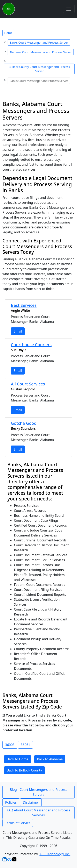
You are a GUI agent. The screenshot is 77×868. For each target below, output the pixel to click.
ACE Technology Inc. (55, 854)
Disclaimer (31, 802)
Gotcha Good (24, 423)
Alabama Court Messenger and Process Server (41, 52)
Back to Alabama (50, 759)
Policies (11, 802)
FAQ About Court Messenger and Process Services (38, 813)
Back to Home (18, 759)
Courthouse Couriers (31, 345)
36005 (10, 745)
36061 (25, 745)
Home (8, 33)
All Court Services (28, 384)
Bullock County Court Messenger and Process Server (39, 69)
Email (18, 331)
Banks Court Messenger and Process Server (39, 42)
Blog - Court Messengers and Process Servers (38, 792)
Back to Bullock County (24, 770)
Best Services (24, 305)
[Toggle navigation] (69, 9)
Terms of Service (18, 823)
